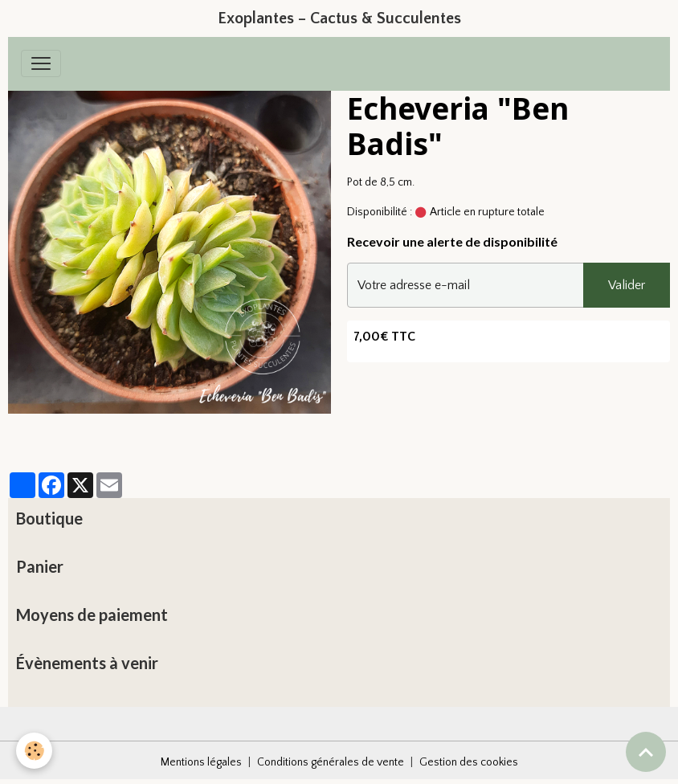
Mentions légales (201, 762)
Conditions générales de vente (331, 762)
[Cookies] (34, 751)
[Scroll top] (646, 752)
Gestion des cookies (469, 762)
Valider (627, 285)
